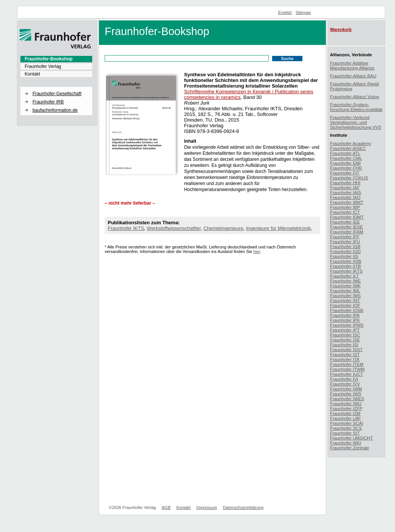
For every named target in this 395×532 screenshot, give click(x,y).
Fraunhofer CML (346, 158)
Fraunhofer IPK (345, 320)
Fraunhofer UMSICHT (352, 438)
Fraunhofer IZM (345, 413)
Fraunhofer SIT (345, 433)
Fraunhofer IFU (345, 241)
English (285, 12)
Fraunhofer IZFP (346, 408)
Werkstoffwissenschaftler (174, 228)
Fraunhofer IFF (345, 237)
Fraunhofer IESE (346, 227)
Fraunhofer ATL (345, 153)
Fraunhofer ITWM (347, 369)
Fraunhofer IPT (345, 330)
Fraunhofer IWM (346, 389)
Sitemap (303, 12)
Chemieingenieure (223, 228)
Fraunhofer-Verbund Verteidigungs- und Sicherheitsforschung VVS (356, 122)
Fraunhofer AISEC (348, 148)
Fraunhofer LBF (345, 418)
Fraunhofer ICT (345, 212)
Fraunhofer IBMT (347, 202)
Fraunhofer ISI (344, 345)
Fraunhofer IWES (347, 399)
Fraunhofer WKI (346, 443)
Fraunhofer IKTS (126, 228)
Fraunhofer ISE (345, 340)
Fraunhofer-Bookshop (49, 59)
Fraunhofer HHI (345, 183)
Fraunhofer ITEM (347, 364)
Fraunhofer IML (345, 291)
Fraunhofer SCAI (347, 423)
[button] (56, 87)
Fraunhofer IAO (345, 197)
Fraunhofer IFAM (347, 232)
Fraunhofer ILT (344, 276)
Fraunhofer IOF (345, 305)
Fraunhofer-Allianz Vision (355, 96)
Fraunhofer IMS (345, 295)
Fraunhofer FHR (346, 168)
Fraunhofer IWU (346, 403)
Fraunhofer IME (345, 281)
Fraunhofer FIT (345, 173)
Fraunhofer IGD (345, 251)
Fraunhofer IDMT (347, 217)
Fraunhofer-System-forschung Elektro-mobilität (356, 107)
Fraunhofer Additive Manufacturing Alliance (352, 65)
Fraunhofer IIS (344, 256)
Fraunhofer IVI (344, 379)
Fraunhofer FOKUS (349, 178)
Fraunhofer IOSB (347, 310)
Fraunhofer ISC (345, 335)
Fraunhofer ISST (346, 349)
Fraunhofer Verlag (43, 66)
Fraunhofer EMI (345, 163)
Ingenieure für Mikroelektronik (278, 228)
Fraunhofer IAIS (346, 192)
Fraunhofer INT (345, 300)
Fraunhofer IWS (346, 394)
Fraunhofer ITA (345, 359)
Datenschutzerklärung (243, 507)
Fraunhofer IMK (345, 286)
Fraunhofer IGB (345, 246)
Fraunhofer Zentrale (349, 448)
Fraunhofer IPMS (347, 325)
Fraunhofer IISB (346, 261)
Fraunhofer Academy (351, 143)
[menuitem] (56, 59)
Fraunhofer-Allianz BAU (353, 76)
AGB (166, 507)
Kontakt (32, 74)
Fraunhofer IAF (345, 187)
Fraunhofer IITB (345, 266)
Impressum (207, 507)
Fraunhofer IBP (345, 207)
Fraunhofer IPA (345, 315)
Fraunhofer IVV (345, 384)
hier (257, 251)
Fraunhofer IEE (345, 222)
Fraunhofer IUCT (347, 374)
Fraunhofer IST (345, 354)
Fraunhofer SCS (346, 428)
